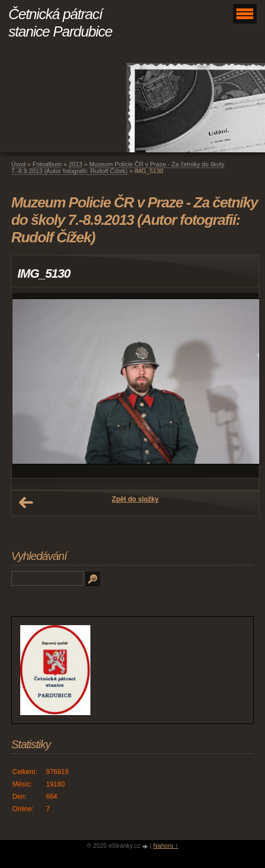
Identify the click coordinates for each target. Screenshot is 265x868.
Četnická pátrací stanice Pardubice (60, 23)
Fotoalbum (47, 164)
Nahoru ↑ (166, 846)
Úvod (19, 164)
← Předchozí (26, 503)
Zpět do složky (135, 499)
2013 (75, 164)
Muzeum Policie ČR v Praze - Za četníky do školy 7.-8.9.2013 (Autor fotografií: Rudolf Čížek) (118, 168)
